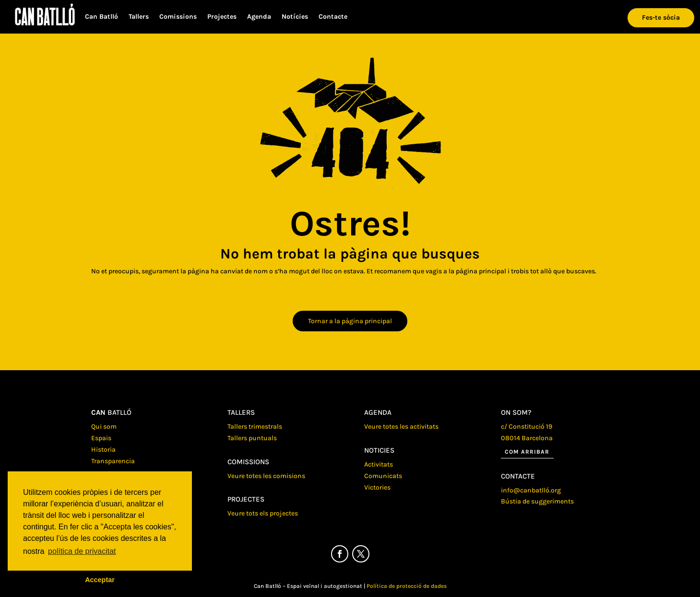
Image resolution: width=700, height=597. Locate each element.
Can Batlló (101, 17)
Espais (101, 438)
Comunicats (383, 476)
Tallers (139, 17)
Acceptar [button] (100, 580)
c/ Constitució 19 (527, 427)
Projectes (222, 17)
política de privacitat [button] (82, 551)
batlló (111, 412)
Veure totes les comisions (266, 476)
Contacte (333, 17)
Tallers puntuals (252, 438)
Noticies (379, 450)
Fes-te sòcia (661, 18)
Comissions (178, 17)
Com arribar (527, 452)
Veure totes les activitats (401, 427)
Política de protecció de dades (407, 586)
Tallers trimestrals (255, 427)
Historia (103, 450)
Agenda (259, 17)
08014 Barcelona (527, 438)
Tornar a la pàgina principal (350, 321)
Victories (377, 487)
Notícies (295, 17)
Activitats (379, 464)
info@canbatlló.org (531, 490)
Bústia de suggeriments (537, 501)
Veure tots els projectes (263, 513)
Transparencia (113, 461)
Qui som (104, 427)
